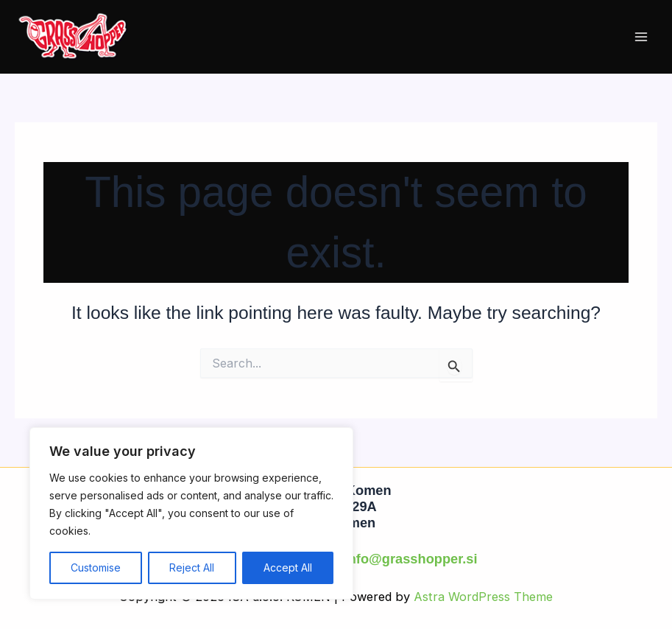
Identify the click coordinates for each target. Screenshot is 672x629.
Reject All (192, 567)
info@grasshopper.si (411, 559)
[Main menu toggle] (641, 37)
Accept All (288, 567)
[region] (191, 513)
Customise (96, 567)
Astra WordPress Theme (483, 597)
